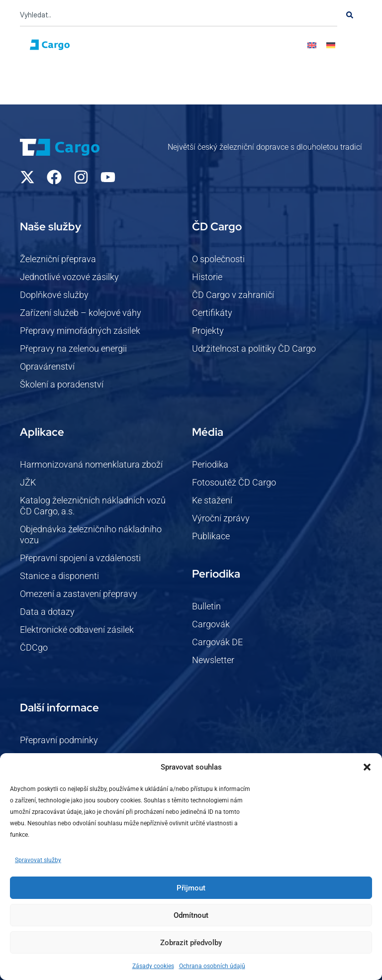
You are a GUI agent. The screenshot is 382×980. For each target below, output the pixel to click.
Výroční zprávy (221, 518)
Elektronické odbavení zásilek (77, 630)
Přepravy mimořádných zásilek (80, 331)
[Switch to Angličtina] (312, 45)
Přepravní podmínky (59, 740)
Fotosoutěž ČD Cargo (234, 482)
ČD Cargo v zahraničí (233, 295)
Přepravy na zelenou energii (73, 348)
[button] (367, 767)
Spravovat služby (38, 860)
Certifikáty (212, 313)
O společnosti (218, 259)
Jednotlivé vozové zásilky (69, 277)
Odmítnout (191, 915)
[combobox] (179, 15)
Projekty (208, 331)
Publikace (211, 536)
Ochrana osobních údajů (212, 966)
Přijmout (191, 888)
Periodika (210, 464)
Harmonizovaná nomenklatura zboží (91, 464)
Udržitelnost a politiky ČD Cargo (254, 348)
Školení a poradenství (62, 384)
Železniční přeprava (58, 259)
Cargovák (211, 624)
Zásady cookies (153, 966)
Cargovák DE (217, 642)
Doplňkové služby (54, 295)
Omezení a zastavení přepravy (79, 594)
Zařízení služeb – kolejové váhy (81, 313)
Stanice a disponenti (59, 576)
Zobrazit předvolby (191, 943)
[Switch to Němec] (331, 45)
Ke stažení (212, 500)
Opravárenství (47, 366)
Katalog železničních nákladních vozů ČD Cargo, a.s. (93, 506)
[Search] (350, 15)
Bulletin (206, 606)
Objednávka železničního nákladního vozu (91, 535)
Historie (207, 277)
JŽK (28, 482)
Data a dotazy (47, 612)
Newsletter (213, 660)
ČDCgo (34, 647)
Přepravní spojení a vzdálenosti (80, 558)
